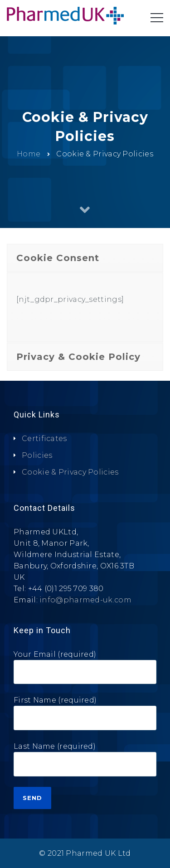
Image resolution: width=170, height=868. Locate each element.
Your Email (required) (85, 671)
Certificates (44, 439)
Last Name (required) (85, 763)
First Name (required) (85, 716)
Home (29, 153)
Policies (37, 455)
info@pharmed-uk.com (85, 600)
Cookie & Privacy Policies (70, 472)
